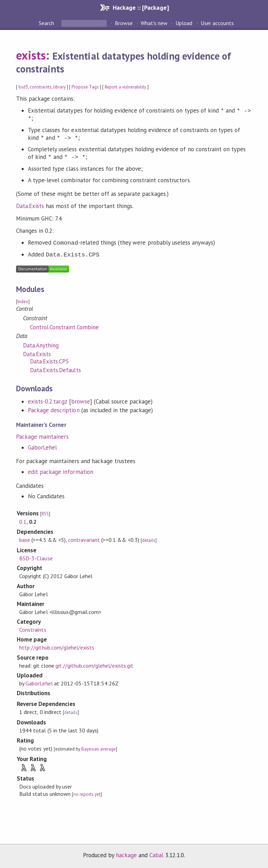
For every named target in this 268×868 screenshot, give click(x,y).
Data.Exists (30, 206)
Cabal (156, 855)
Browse (124, 23)
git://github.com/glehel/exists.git (95, 666)
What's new (154, 23)
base (25, 540)
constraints (40, 87)
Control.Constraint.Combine (64, 327)
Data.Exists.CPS (49, 361)
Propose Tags (85, 87)
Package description (54, 410)
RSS (45, 514)
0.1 (23, 522)
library (59, 87)
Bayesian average (99, 749)
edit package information (61, 472)
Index (23, 302)
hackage (126, 855)
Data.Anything (41, 345)
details (149, 540)
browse (81, 401)
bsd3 (23, 87)
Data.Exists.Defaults (55, 370)
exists (31, 55)
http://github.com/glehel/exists (57, 647)
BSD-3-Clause (36, 558)
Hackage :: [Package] (141, 7)
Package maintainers (42, 437)
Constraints (33, 630)
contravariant (84, 540)
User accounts (217, 23)
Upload (184, 23)
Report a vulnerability (125, 87)
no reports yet (87, 794)
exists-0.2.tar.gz (47, 401)
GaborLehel (42, 447)
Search (47, 23)
